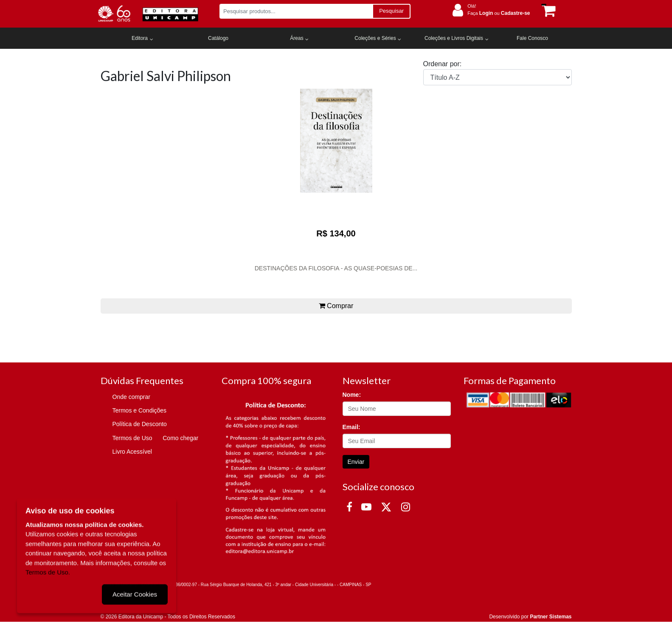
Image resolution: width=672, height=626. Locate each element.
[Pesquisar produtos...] (296, 11)
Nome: (352, 395)
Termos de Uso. (48, 571)
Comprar (336, 306)
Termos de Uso (132, 438)
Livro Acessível (132, 452)
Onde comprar (131, 397)
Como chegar (180, 438)
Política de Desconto (140, 424)
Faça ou (499, 13)
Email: (351, 427)
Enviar (356, 462)
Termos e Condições (140, 410)
